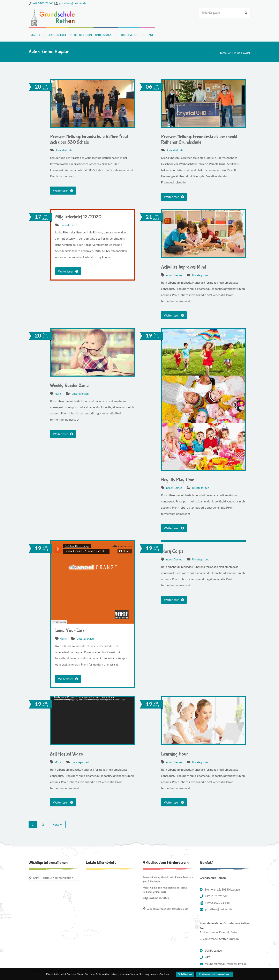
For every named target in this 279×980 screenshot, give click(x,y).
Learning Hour (175, 754)
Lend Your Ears (70, 630)
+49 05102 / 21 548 (217, 903)
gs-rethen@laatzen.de (73, 3)
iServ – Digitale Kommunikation (53, 878)
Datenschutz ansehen (214, 974)
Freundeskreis (64, 150)
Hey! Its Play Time (178, 480)
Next (57, 824)
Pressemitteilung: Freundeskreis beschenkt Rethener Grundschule (199, 139)
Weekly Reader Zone (69, 386)
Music (58, 394)
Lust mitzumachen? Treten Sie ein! (168, 909)
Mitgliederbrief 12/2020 (78, 217)
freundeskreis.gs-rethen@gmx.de (226, 964)
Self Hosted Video (67, 754)
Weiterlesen (63, 191)
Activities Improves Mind (184, 267)
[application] (93, 721)
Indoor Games (174, 275)
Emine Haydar (241, 53)
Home (223, 53)
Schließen (185, 974)
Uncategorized (201, 275)
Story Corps (172, 551)
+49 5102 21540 (43, 3)
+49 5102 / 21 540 (216, 896)
